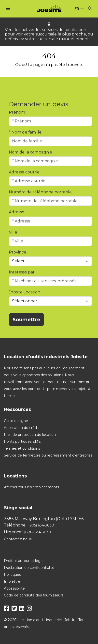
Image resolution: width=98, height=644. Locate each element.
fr (77, 9)
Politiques (12, 575)
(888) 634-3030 (37, 532)
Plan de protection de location (30, 435)
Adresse (17, 212)
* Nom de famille (25, 132)
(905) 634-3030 (41, 525)
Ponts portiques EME (22, 441)
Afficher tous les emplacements (31, 487)
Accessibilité (14, 588)
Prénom (17, 112)
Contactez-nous (18, 539)
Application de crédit (21, 428)
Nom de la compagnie (30, 152)
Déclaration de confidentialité (29, 568)
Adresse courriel (25, 172)
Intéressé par (22, 272)
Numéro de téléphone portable (40, 192)
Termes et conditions (22, 448)
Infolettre (12, 581)
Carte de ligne (16, 421)
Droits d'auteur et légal (24, 561)
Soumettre (26, 320)
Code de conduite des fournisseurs (34, 595)
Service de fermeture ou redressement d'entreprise (48, 455)
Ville (13, 232)
